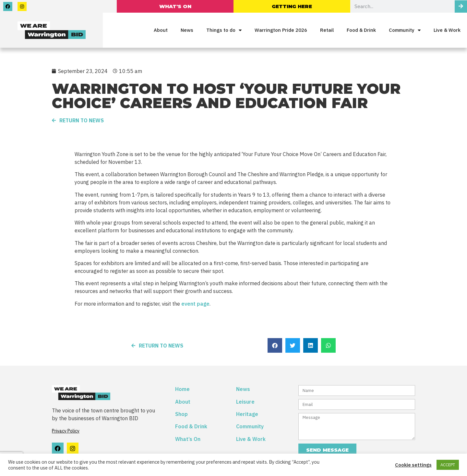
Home (182, 389)
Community (405, 30)
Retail (327, 30)
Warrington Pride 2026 (281, 30)
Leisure (245, 402)
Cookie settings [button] (413, 465)
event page (195, 304)
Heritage (247, 414)
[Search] (461, 6)
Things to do (224, 30)
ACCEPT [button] (448, 465)
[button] (275, 345)
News (187, 30)
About (161, 30)
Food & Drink (361, 30)
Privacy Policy (66, 431)
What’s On (188, 439)
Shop (181, 414)
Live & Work (447, 30)
